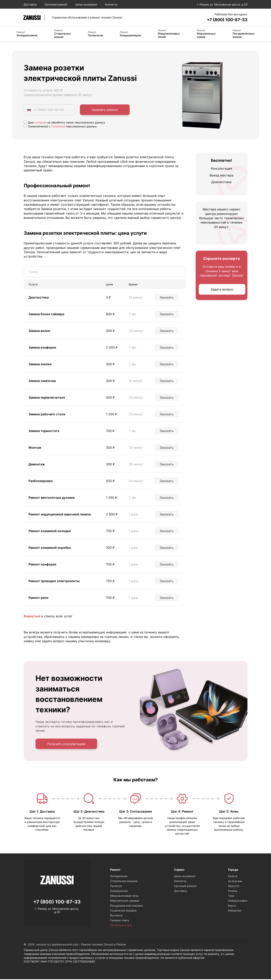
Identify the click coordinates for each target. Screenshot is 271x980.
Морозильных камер (206, 34)
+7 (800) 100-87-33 (224, 20)
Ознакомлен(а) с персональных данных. (61, 127)
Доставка (30, 4)
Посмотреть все (121, 926)
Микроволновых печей (169, 34)
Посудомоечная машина (126, 906)
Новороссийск (238, 902)
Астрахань (235, 882)
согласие (41, 123)
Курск (232, 906)
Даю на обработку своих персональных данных (64, 123)
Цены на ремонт (86, 4)
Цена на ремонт (185, 877)
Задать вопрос (222, 290)
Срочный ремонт (56, 4)
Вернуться (32, 617)
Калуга (233, 877)
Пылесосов (95, 34)
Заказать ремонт (105, 110)
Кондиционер (119, 892)
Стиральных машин (63, 34)
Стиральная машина (124, 882)
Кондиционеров (130, 34)
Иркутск (234, 887)
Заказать (167, 298)
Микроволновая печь (124, 897)
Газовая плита (120, 921)
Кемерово (235, 911)
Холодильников (27, 34)
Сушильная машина (123, 911)
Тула (231, 897)
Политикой (58, 127)
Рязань (233, 892)
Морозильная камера (125, 902)
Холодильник (119, 877)
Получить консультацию (66, 744)
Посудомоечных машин (244, 34)
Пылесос (116, 887)
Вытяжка (116, 916)
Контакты (111, 4)
